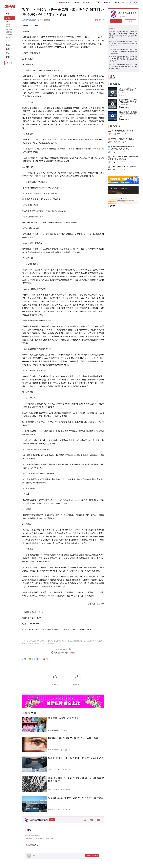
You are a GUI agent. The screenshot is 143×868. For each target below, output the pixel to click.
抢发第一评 (101, 20)
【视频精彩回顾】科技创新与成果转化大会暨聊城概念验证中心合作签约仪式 (128, 114)
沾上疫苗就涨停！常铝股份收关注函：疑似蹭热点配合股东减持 (76, 779)
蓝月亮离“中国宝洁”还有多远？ (65, 718)
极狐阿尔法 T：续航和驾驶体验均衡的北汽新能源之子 (76, 759)
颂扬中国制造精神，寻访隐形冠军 (124, 167)
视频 (8, 45)
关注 (52, 820)
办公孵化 (86, 2)
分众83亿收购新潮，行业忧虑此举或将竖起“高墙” (128, 89)
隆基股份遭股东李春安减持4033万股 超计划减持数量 (76, 798)
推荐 (7, 21)
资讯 (8, 18)
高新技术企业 (31, 612)
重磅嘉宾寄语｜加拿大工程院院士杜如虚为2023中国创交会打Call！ (128, 102)
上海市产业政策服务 (29, 20)
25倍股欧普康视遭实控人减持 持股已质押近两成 (73, 738)
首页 (8, 14)
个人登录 (134, 2)
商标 (8, 41)
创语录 (8, 24)
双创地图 (107, 2)
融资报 (8, 27)
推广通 (97, 2)
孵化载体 (9, 29)
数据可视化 (29, 839)
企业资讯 (9, 35)
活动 (8, 57)
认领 (130, 21)
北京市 (8, 37)
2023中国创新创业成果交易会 (123, 139)
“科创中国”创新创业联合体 (123, 131)
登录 (28, 845)
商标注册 (66, 2)
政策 (8, 49)
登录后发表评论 (92, 856)
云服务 (76, 2)
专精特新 (9, 32)
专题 (8, 53)
